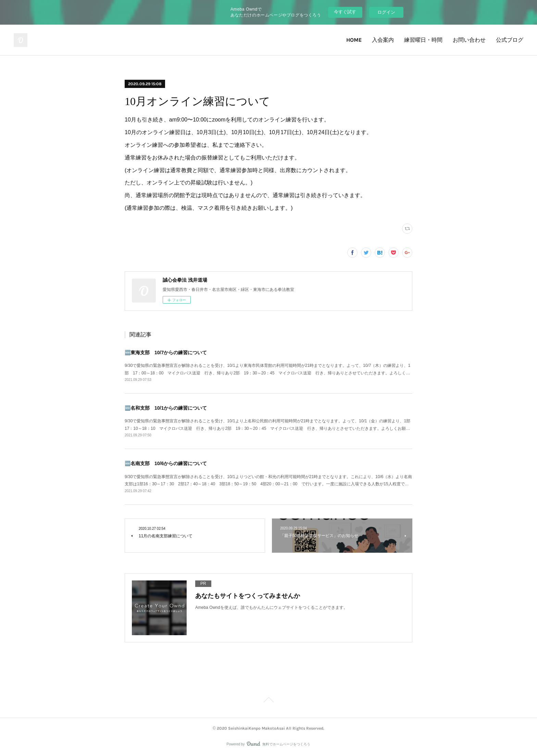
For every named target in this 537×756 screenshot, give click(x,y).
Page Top (268, 701)
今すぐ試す (345, 12)
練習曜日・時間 (423, 40)
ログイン (386, 12)
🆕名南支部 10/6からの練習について (166, 463)
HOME (354, 40)
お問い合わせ (469, 40)
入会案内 (383, 40)
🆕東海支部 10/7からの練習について (166, 353)
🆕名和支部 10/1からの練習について (166, 408)
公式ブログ (510, 40)
